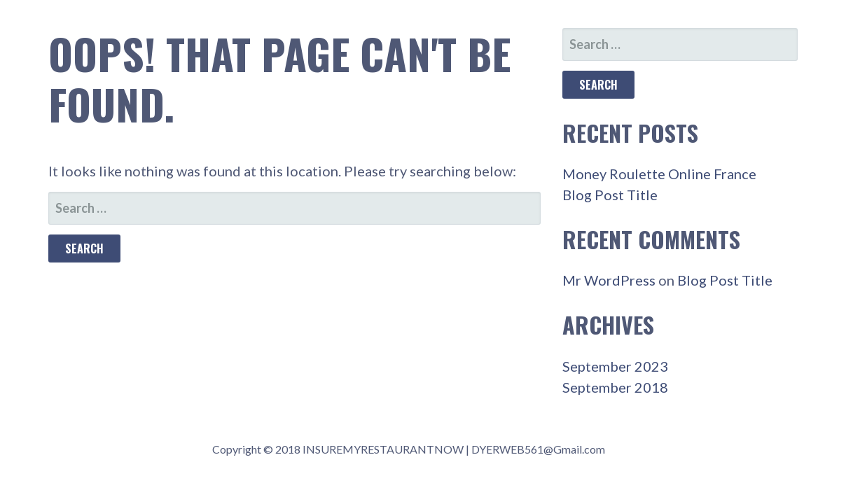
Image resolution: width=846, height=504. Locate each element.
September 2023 (615, 366)
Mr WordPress (609, 280)
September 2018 (615, 387)
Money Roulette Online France (659, 174)
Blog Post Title (610, 195)
